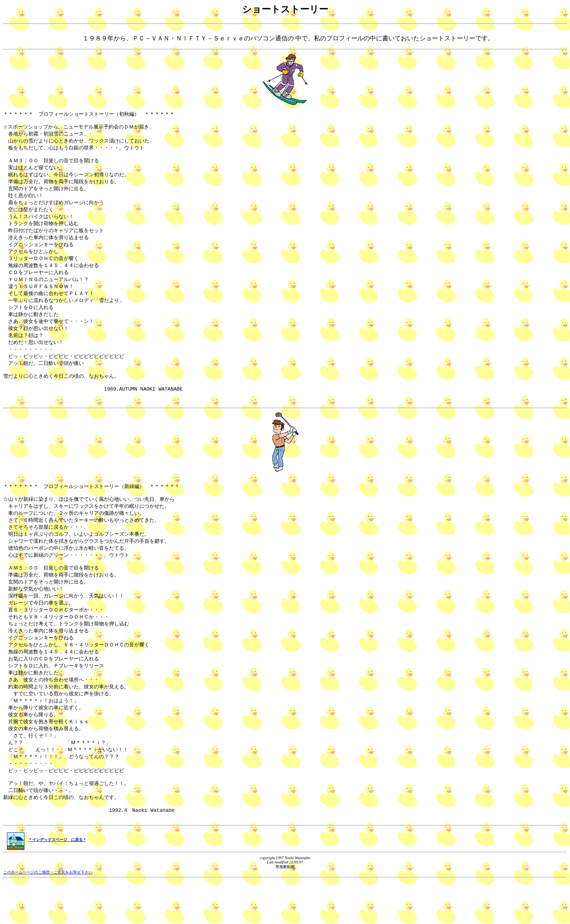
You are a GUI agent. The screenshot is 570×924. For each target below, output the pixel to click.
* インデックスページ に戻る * (46, 881)
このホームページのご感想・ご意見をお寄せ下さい (48, 914)
